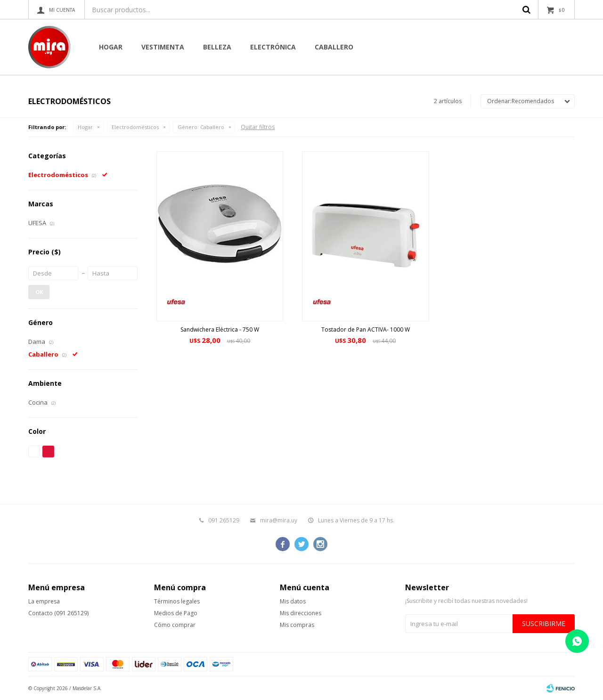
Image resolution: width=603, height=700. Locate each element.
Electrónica (273, 47)
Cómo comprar (175, 625)
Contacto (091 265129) (58, 613)
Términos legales (177, 601)
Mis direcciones (301, 613)
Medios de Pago (176, 613)
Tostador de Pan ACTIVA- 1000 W (366, 330)
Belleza (217, 47)
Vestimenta (163, 47)
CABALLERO (334, 47)
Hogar (111, 47)
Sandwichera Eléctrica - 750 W (220, 330)
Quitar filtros (258, 127)
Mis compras (297, 625)
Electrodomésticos (135, 127)
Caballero (201, 127)
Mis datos (293, 601)
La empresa (44, 601)
